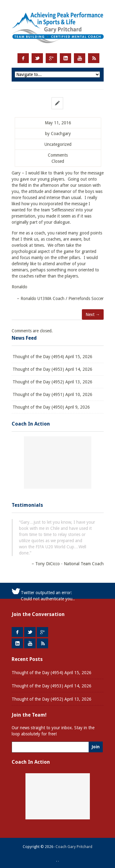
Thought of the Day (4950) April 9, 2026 (51, 407)
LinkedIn (65, 58)
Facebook (23, 58)
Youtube (80, 58)
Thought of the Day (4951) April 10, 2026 (52, 394)
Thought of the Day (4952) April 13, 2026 (52, 382)
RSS (94, 58)
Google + (51, 58)
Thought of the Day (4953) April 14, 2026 (52, 369)
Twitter (37, 58)
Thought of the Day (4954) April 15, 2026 (52, 357)
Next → (93, 314)
